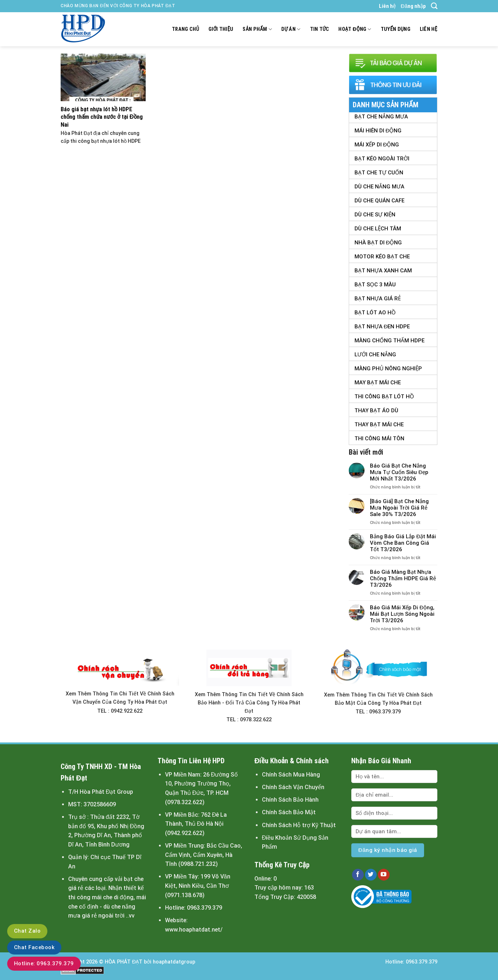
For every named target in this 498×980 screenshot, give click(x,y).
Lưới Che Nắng (375, 355)
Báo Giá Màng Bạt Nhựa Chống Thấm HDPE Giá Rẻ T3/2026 (403, 578)
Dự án (291, 29)
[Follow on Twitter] (371, 875)
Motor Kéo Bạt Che (382, 257)
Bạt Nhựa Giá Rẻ (378, 299)
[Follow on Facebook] (358, 875)
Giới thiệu (221, 29)
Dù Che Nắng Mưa (379, 187)
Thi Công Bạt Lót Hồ (384, 397)
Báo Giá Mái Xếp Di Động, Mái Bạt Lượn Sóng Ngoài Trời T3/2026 (402, 614)
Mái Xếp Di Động (377, 145)
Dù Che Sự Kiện (375, 215)
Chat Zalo (27, 931)
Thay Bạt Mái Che (379, 425)
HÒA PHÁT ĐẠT (124, 962)
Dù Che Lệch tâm (378, 229)
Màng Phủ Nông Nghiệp (388, 369)
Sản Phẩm (257, 29)
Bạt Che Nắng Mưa (381, 117)
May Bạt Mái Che (378, 383)
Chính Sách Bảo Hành (290, 800)
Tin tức (320, 29)
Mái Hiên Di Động (378, 131)
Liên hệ (387, 6)
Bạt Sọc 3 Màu (375, 285)
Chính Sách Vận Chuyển (293, 787)
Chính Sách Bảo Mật (289, 812)
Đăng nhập (413, 6)
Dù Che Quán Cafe (379, 201)
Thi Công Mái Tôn (379, 439)
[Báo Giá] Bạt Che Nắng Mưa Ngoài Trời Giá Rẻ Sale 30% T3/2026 (399, 508)
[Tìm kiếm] (434, 6)
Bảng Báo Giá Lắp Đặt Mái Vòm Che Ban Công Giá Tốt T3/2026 (403, 543)
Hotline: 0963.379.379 (44, 963)
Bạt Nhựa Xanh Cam (383, 271)
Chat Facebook (34, 947)
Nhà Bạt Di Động (378, 243)
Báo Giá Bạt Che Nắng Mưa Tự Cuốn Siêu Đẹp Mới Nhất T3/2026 (399, 472)
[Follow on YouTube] (384, 875)
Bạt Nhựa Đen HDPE (382, 327)
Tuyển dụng (396, 29)
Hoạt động (355, 29)
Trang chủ (185, 29)
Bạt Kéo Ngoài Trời (382, 159)
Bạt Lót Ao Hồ (375, 313)
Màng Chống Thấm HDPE (389, 341)
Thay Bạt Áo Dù (376, 411)
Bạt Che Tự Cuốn (379, 173)
